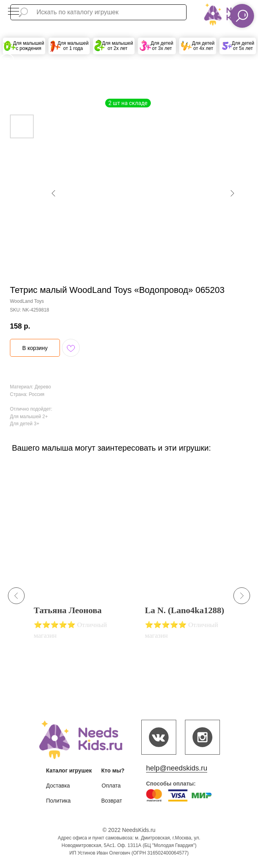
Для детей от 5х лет (243, 46)
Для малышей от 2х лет (118, 46)
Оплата (111, 786)
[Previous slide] (16, 596)
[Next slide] (242, 596)
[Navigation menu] (13, 12)
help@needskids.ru (177, 768)
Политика (58, 801)
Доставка (58, 786)
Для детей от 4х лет (203, 46)
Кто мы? (113, 770)
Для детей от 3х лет (162, 46)
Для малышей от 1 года (73, 46)
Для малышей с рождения (29, 46)
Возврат (112, 801)
